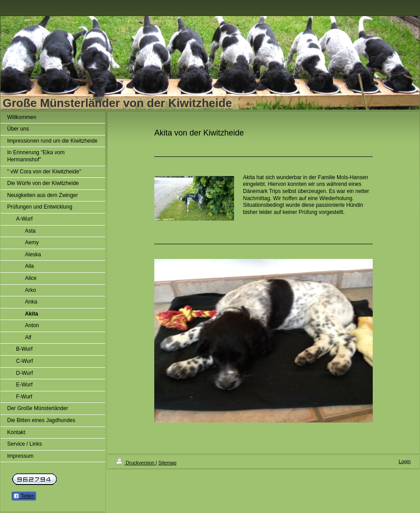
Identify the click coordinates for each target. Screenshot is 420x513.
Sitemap (167, 463)
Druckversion (136, 463)
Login (405, 461)
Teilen (24, 496)
